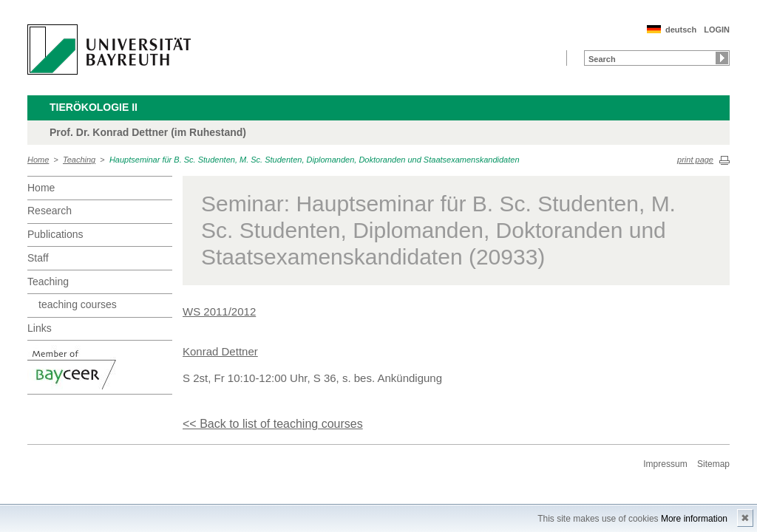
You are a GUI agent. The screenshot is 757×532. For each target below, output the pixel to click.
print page (695, 160)
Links (40, 328)
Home (38, 160)
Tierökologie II (94, 107)
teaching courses (78, 304)
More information (694, 519)
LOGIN (717, 30)
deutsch (681, 30)
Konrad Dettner (220, 351)
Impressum (665, 464)
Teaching (79, 160)
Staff (38, 258)
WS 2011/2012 (219, 311)
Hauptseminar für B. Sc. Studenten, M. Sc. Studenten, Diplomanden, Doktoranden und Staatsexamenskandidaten (315, 160)
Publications (55, 234)
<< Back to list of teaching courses (273, 424)
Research (50, 211)
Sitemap (713, 464)
